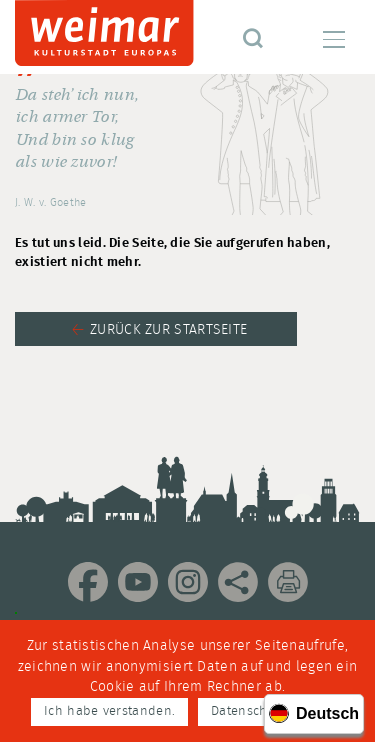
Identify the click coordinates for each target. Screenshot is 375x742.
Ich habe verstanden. (109, 711)
